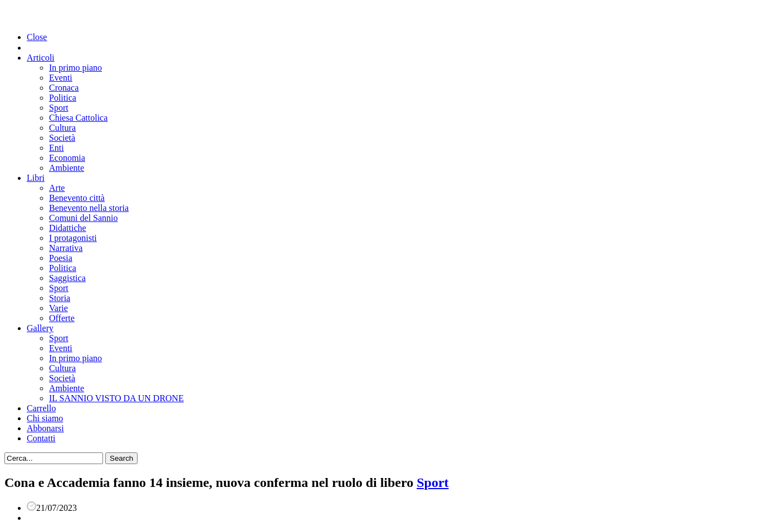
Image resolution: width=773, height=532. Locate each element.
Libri (36, 178)
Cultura (62, 128)
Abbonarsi (45, 428)
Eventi (61, 78)
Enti (57, 148)
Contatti (41, 438)
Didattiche (68, 228)
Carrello (41, 408)
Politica (63, 98)
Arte (57, 188)
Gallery (40, 328)
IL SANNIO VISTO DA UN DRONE (116, 398)
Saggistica (67, 278)
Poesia (61, 258)
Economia (67, 158)
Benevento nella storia (89, 208)
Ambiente (67, 168)
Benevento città (77, 198)
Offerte (62, 318)
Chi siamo (45, 418)
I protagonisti (73, 238)
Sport (59, 108)
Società (62, 138)
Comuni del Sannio (84, 218)
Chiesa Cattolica (78, 118)
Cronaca (64, 88)
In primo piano (75, 68)
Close (37, 37)
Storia (60, 298)
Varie (58, 308)
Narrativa (66, 248)
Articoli (41, 58)
